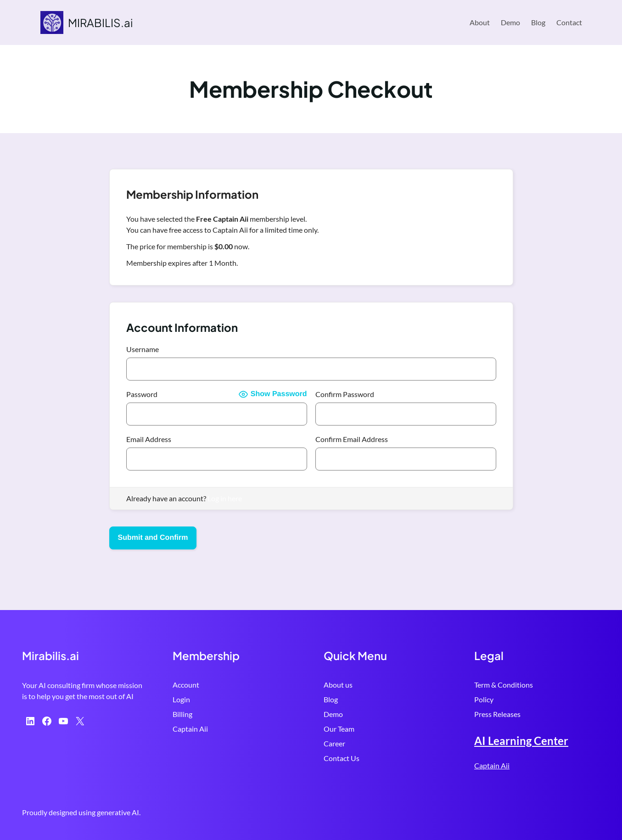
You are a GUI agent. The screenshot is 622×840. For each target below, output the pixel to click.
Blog (331, 699)
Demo (333, 714)
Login (181, 699)
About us (338, 685)
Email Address (149, 439)
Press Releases (497, 714)
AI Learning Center (521, 741)
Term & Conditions (504, 685)
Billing (182, 714)
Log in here (225, 498)
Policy (484, 699)
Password (142, 394)
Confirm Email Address (352, 439)
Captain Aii (190, 729)
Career (334, 743)
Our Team (339, 729)
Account (186, 685)
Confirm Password (345, 394)
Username (143, 349)
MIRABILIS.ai (101, 22)
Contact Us (342, 758)
